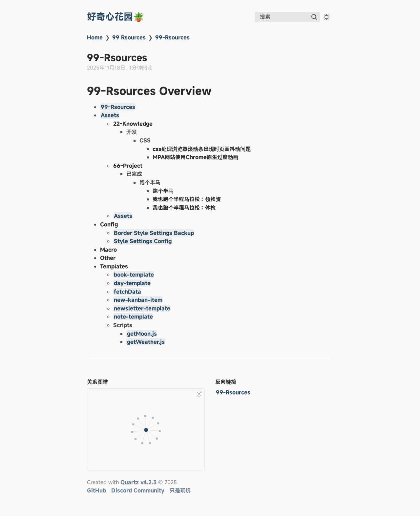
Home (95, 37)
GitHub (96, 490)
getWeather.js (146, 342)
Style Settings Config (143, 241)
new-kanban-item (138, 300)
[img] (314, 17)
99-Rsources (172, 37)
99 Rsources (129, 37)
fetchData (127, 292)
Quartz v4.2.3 (138, 482)
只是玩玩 (180, 490)
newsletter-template (142, 308)
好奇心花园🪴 (116, 17)
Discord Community (138, 490)
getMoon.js (142, 334)
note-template (133, 317)
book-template (134, 275)
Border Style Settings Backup (154, 233)
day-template (132, 283)
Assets (110, 115)
